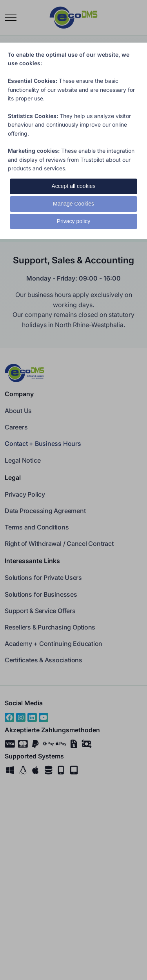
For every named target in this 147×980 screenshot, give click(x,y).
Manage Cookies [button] (73, 204)
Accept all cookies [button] (73, 186)
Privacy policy (74, 221)
